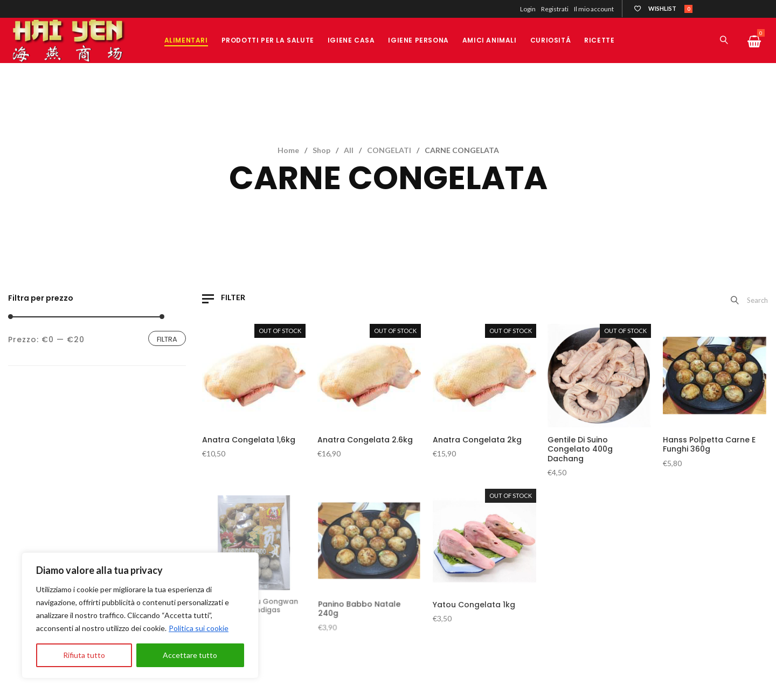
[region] (140, 615)
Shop (321, 150)
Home (288, 150)
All (349, 150)
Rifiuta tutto (84, 655)
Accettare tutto (190, 655)
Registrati (555, 9)
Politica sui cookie (199, 628)
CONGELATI (389, 150)
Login (528, 9)
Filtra (167, 339)
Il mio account (594, 9)
